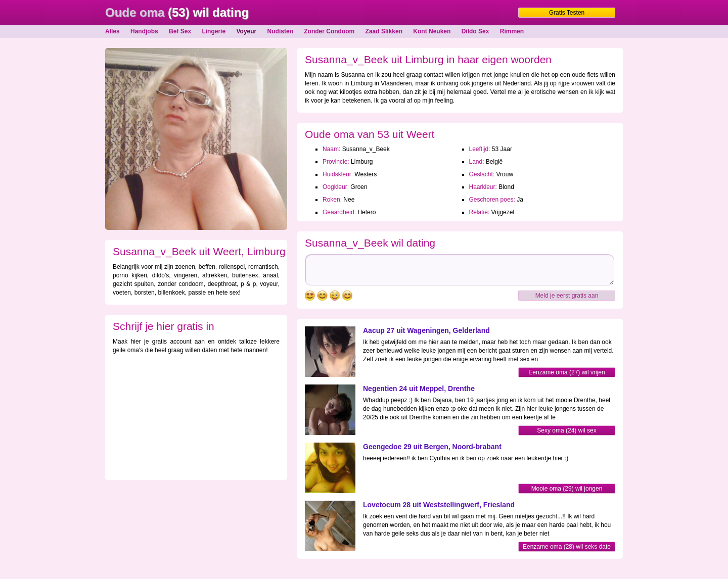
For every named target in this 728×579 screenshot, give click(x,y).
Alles (112, 31)
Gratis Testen (567, 13)
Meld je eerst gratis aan (567, 296)
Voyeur (246, 31)
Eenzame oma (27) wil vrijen (566, 372)
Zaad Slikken (384, 31)
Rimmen (512, 31)
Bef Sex (180, 31)
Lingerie (214, 31)
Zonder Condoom (329, 31)
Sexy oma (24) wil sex (566, 430)
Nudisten (280, 31)
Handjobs (144, 31)
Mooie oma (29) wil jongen (567, 489)
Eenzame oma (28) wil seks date (567, 547)
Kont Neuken (432, 31)
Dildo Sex (475, 31)
